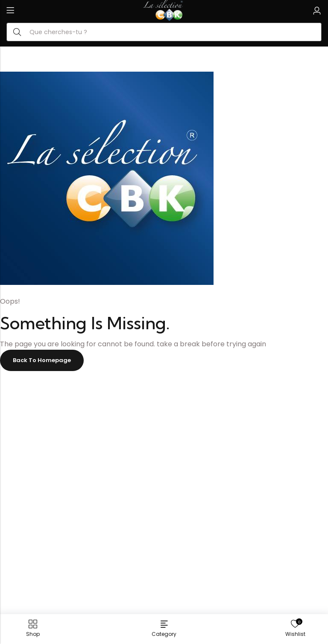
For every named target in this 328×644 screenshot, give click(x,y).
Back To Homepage (42, 360)
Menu (10, 10)
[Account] (317, 11)
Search (17, 32)
